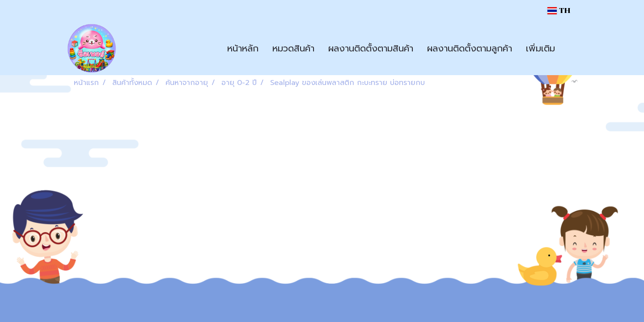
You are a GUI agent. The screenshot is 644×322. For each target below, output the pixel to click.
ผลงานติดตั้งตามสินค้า (371, 48)
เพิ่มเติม (540, 48)
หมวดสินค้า (293, 48)
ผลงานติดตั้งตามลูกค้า (470, 48)
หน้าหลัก (243, 48)
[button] (570, 48)
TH (559, 11)
